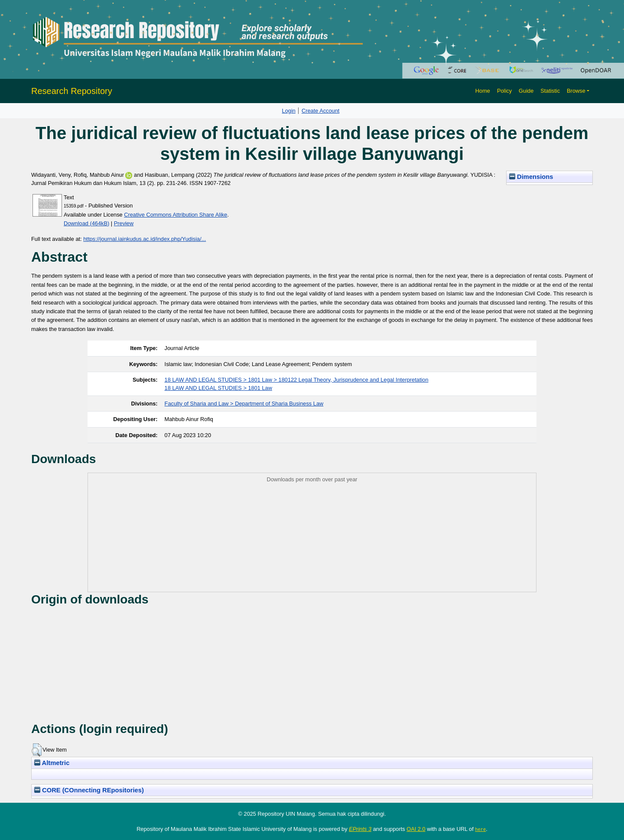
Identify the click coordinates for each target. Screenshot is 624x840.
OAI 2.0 (416, 829)
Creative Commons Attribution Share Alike (175, 215)
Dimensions (531, 177)
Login (289, 111)
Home (483, 91)
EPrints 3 (360, 829)
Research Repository (72, 91)
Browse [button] (576, 91)
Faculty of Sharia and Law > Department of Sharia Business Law (244, 404)
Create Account (321, 111)
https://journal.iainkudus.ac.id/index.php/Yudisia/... (145, 239)
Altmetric (52, 763)
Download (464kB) (86, 223)
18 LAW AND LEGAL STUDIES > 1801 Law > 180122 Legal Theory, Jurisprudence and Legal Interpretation (297, 380)
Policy (504, 91)
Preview (124, 223)
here (480, 829)
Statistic (550, 91)
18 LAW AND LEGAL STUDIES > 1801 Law (218, 388)
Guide (526, 91)
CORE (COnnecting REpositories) (89, 790)
